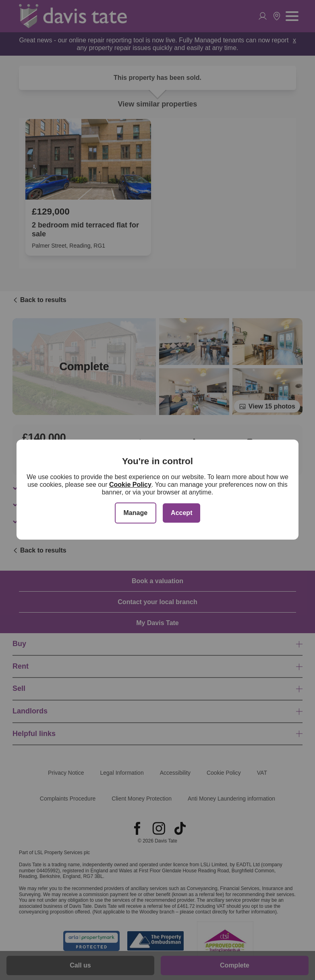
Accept (181, 513)
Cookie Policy (130, 485)
